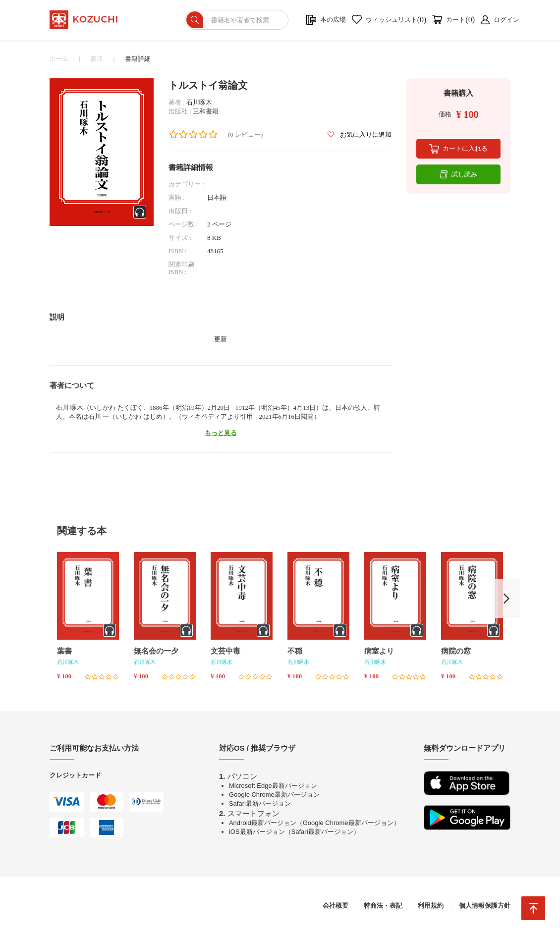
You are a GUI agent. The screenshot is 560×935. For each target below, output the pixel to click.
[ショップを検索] (238, 20)
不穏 (295, 651)
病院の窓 (456, 651)
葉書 (64, 651)
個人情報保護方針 (485, 906)
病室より (379, 651)
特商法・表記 (383, 906)
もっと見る (221, 433)
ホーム (59, 59)
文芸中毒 (225, 651)
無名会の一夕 (156, 651)
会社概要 (336, 906)
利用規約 (431, 906)
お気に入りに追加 (360, 135)
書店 (97, 59)
